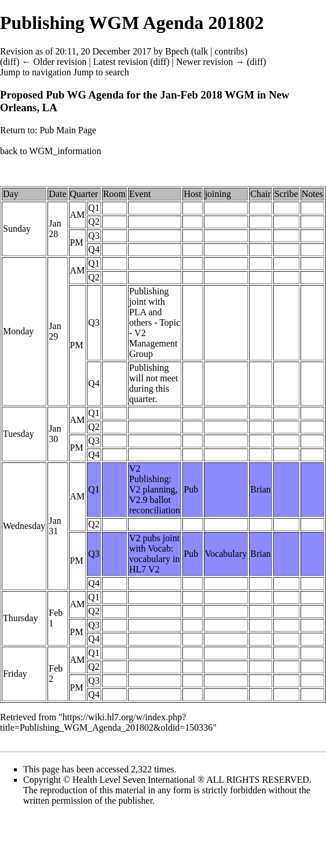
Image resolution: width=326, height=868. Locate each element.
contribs (230, 51)
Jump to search (101, 72)
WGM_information (65, 151)
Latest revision (121, 62)
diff (10, 62)
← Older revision (54, 62)
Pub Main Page (68, 130)
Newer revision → (210, 62)
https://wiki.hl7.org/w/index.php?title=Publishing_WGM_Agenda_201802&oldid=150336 (106, 722)
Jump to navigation (36, 72)
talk (201, 51)
